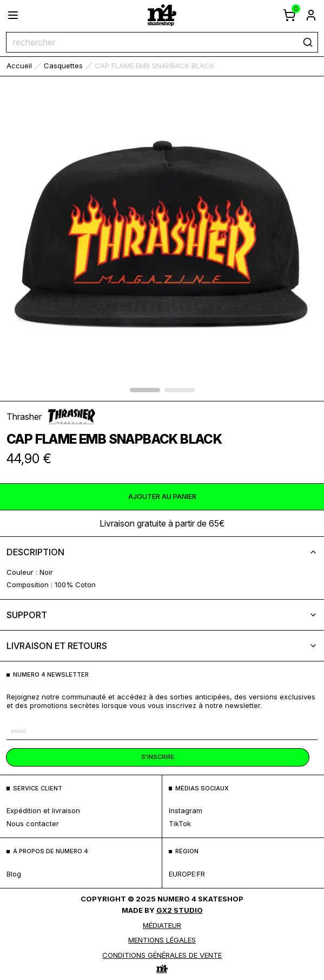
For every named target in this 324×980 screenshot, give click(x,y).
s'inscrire (158, 757)
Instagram (186, 810)
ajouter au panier (162, 496)
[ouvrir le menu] (13, 15)
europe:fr (187, 874)
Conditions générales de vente (162, 955)
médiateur (162, 925)
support (162, 615)
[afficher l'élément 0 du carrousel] (145, 390)
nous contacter (33, 823)
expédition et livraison (43, 810)
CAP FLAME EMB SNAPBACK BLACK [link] (154, 66)
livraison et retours (162, 646)
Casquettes (63, 66)
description (162, 552)
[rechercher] (308, 42)
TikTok (180, 823)
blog (14, 874)
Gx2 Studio (180, 910)
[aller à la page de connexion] (311, 15)
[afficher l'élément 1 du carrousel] (180, 390)
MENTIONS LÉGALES (162, 940)
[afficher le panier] (289, 15)
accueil (19, 66)
